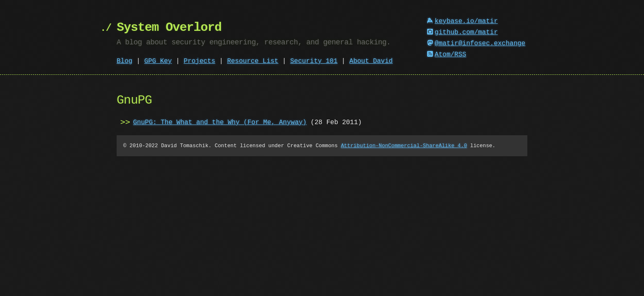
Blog (124, 61)
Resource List (253, 61)
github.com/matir (462, 32)
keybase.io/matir (462, 21)
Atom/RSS (447, 55)
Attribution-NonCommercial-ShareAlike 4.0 (404, 146)
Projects (199, 61)
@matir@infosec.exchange (476, 44)
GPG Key (158, 61)
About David (371, 61)
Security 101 (314, 61)
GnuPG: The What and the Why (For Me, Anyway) (220, 123)
